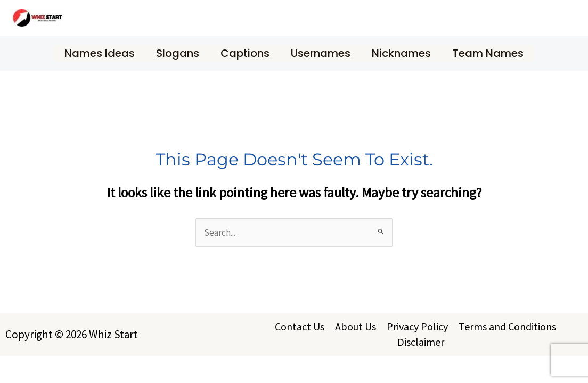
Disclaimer (421, 342)
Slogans (178, 53)
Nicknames (401, 53)
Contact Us (300, 326)
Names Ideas (100, 53)
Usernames (321, 53)
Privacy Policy (417, 326)
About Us (356, 326)
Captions (245, 53)
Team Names (488, 53)
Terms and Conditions (507, 326)
